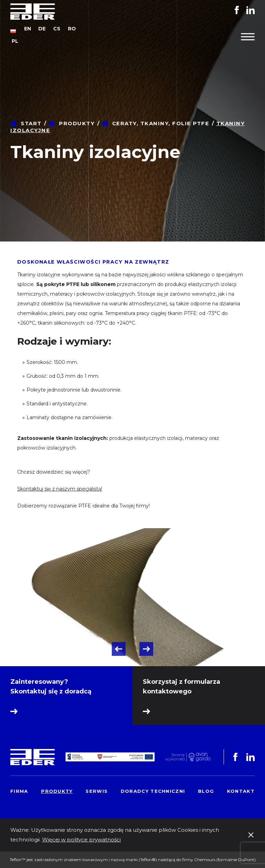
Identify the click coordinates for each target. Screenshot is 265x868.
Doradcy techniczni (153, 791)
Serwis (97, 791)
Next (146, 649)
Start (31, 123)
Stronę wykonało (175, 757)
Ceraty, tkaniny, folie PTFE (161, 123)
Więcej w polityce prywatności (81, 840)
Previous (119, 649)
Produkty (77, 123)
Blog (206, 791)
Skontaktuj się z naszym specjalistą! (60, 489)
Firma (19, 791)
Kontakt (241, 791)
